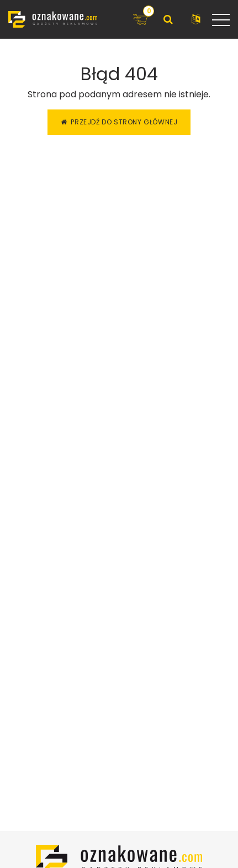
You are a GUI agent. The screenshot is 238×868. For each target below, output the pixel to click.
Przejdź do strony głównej (119, 122)
